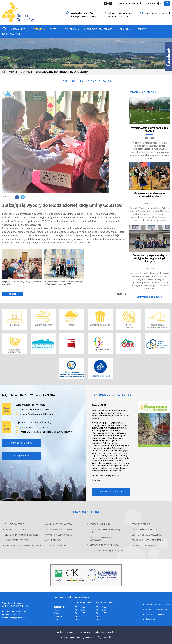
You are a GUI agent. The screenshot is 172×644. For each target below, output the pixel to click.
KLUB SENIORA (54, 540)
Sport (53, 29)
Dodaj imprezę (21, 456)
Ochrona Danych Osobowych (157, 609)
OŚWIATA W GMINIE (141, 524)
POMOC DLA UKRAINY (100, 524)
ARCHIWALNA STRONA (15, 529)
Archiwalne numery (111, 492)
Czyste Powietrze (11, 34)
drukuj (122, 294)
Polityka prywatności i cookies (158, 604)
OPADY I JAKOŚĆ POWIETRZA (61, 535)
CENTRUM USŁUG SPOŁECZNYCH (147, 535)
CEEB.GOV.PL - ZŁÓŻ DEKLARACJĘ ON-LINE (107, 531)
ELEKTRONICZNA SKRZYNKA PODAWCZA (24, 545)
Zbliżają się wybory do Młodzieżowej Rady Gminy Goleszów (62, 72)
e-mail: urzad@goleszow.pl (157, 13)
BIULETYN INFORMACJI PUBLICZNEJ (22, 535)
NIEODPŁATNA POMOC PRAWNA (105, 545)
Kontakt (142, 29)
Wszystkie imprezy (21, 443)
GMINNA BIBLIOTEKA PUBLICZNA (147, 540)
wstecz (13, 294)
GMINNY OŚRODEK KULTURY (145, 529)
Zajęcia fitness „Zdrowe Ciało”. (31, 405)
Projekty (125, 29)
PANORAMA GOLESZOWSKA (60, 529)
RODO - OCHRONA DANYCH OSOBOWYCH (102, 539)
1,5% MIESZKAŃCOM (57, 545)
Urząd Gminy (18, 29)
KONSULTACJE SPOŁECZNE (17, 540)
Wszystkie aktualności (150, 297)
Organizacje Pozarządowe (98, 29)
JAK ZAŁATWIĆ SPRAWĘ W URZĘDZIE (106, 551)
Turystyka (70, 29)
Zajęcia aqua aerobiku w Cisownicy (33, 423)
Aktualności (26, 72)
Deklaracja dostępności (155, 614)
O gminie (37, 29)
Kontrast (154, 4)
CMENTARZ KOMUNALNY (143, 545)
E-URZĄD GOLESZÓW (15, 524)
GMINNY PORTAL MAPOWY (60, 524)
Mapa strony (151, 619)
